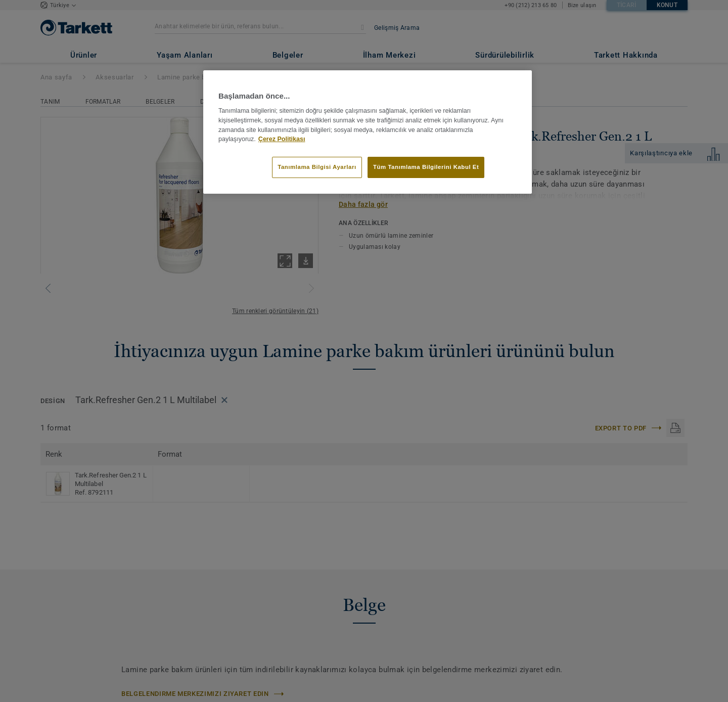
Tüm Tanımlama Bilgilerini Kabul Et (426, 167)
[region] (368, 132)
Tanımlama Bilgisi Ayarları (317, 167)
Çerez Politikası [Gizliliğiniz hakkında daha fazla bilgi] (282, 139)
